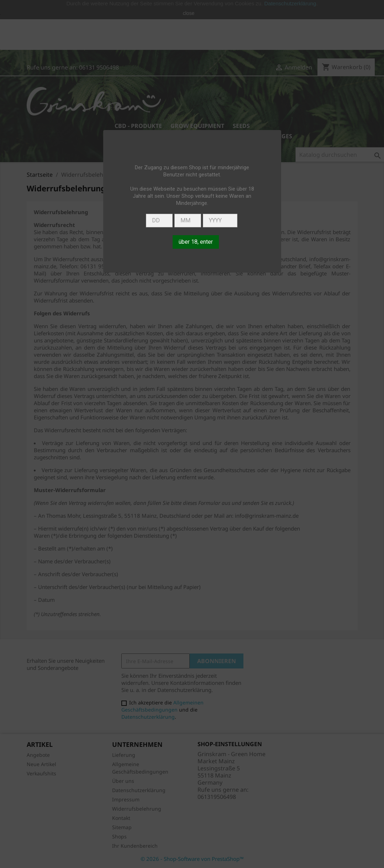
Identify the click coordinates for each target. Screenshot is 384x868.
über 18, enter (196, 242)
